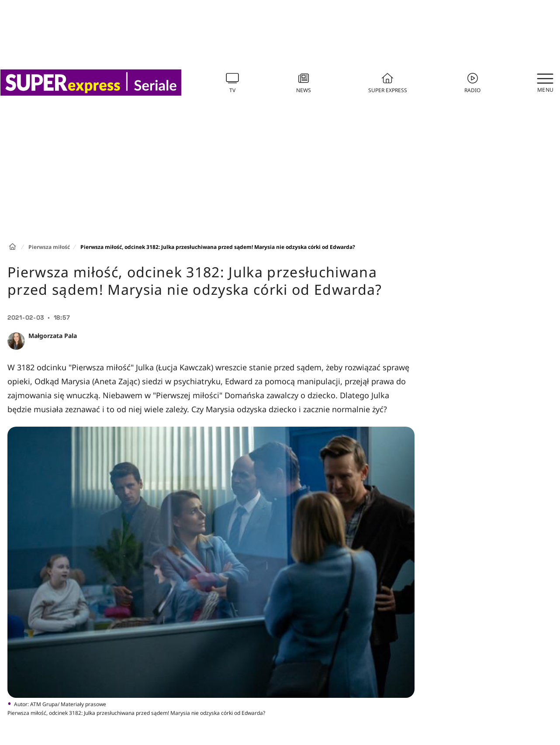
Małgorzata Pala (53, 336)
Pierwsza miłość (49, 247)
